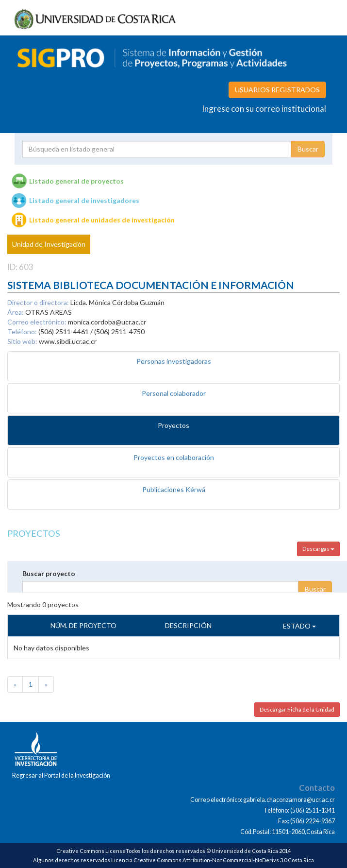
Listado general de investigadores (84, 200)
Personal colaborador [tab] (174, 393)
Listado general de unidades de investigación (102, 220)
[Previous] (15, 684)
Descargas (318, 549)
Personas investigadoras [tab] (174, 361)
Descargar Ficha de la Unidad (297, 709)
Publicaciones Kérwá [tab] (174, 489)
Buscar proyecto (49, 573)
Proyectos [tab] (173, 425)
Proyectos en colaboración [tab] (174, 457)
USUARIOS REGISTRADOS (277, 90)
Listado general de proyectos (76, 181)
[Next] (46, 684)
